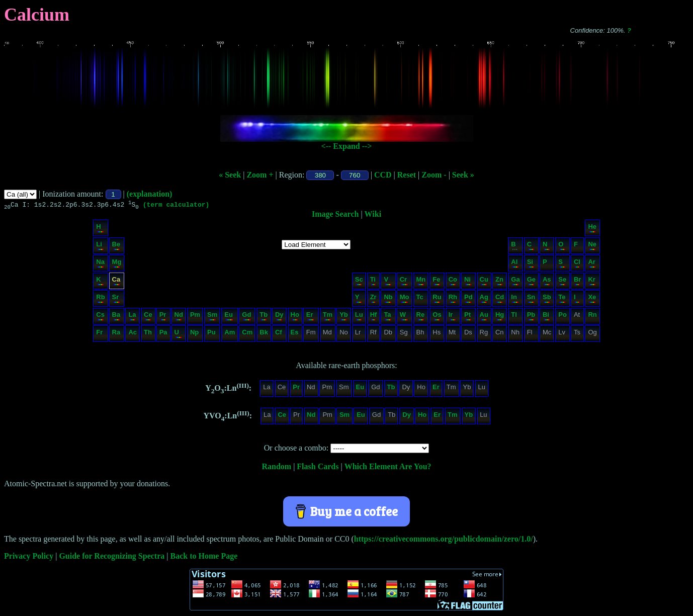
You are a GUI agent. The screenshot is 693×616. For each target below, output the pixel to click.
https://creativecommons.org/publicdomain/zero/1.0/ (444, 540)
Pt (468, 317)
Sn (531, 299)
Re (421, 317)
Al (515, 264)
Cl (577, 264)
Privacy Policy (29, 557)
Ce (148, 317)
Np (195, 335)
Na (100, 264)
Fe (436, 282)
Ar (592, 264)
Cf (279, 335)
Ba (116, 317)
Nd (179, 317)
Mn (421, 282)
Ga (515, 282)
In (515, 299)
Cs (100, 317)
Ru (437, 299)
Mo (405, 299)
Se (562, 282)
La (132, 317)
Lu (359, 317)
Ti (373, 282)
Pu (212, 335)
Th (148, 335)
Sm (212, 317)
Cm (247, 335)
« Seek (230, 175)
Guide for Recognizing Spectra (112, 557)
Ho (295, 317)
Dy (279, 317)
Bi (546, 317)
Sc (359, 282)
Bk (264, 335)
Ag (484, 299)
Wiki (373, 215)
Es (295, 335)
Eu (229, 317)
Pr (163, 317)
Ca (116, 282)
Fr (100, 335)
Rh (453, 299)
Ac (133, 335)
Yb (344, 317)
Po (562, 317)
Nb (388, 299)
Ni (468, 282)
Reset (407, 175)
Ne (592, 247)
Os (437, 317)
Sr (116, 299)
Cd (500, 299)
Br (577, 282)
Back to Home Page (204, 557)
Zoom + (260, 175)
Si (531, 264)
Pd (468, 299)
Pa (163, 335)
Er (311, 317)
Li (100, 247)
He (592, 229)
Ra (116, 335)
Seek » (463, 175)
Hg (500, 317)
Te (562, 299)
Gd (247, 317)
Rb (100, 299)
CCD (383, 175)
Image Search (335, 215)
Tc (421, 299)
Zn (499, 282)
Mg (117, 264)
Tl (515, 317)
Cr (404, 282)
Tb (264, 317)
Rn (592, 317)
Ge (531, 282)
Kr (592, 282)
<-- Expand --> (347, 146)
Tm (328, 317)
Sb (547, 299)
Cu (484, 282)
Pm (195, 317)
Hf (374, 317)
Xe (592, 299)
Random (276, 468)
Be (116, 247)
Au (484, 317)
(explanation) (150, 194)
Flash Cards (318, 468)
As (547, 282)
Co (453, 282)
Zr (373, 299)
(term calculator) (176, 206)
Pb (531, 317)
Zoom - (434, 175)
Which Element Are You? (388, 468)
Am (230, 335)
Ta (387, 317)
